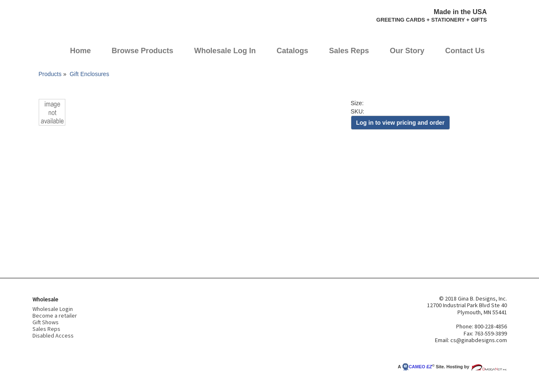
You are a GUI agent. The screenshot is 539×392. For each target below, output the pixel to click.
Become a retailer (55, 316)
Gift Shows (46, 322)
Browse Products (142, 51)
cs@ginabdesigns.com (479, 340)
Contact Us (465, 51)
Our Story (407, 51)
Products (50, 74)
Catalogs (292, 51)
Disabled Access (53, 335)
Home (80, 51)
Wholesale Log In (225, 51)
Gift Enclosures (89, 74)
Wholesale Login (53, 309)
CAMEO (417, 367)
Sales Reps (349, 51)
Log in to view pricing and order (400, 123)
